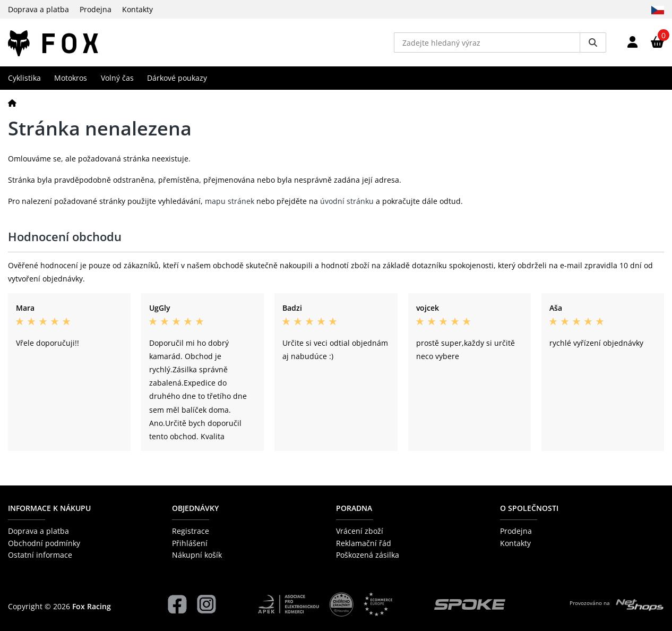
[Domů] (12, 103)
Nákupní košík (197, 555)
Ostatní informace (40, 555)
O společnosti (529, 508)
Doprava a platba (38, 9)
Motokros (71, 78)
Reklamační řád (364, 543)
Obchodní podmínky (44, 543)
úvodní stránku (347, 201)
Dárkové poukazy (177, 78)
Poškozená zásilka (368, 555)
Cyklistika (24, 78)
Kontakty (137, 9)
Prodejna (96, 9)
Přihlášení (190, 543)
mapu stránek (230, 201)
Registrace (191, 531)
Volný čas (117, 78)
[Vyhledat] (593, 42)
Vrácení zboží (360, 531)
